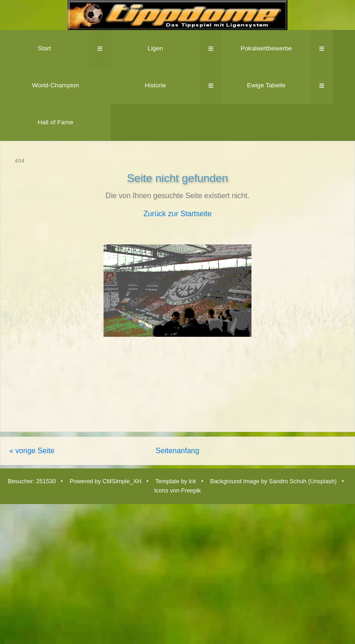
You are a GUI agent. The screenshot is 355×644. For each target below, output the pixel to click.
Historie (155, 85)
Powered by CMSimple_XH (106, 481)
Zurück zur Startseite (177, 214)
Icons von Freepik (177, 490)
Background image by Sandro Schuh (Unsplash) (273, 481)
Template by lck (176, 481)
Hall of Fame (55, 122)
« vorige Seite (32, 451)
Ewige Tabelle (266, 85)
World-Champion (55, 85)
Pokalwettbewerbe (266, 48)
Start (45, 48)
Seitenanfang (177, 451)
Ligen (155, 48)
